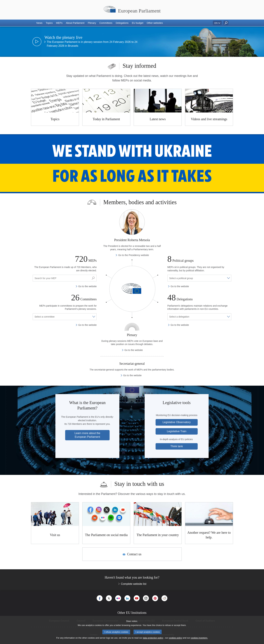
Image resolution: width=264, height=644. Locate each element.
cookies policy (175, 638)
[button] (39, 23)
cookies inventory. (199, 638)
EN (216, 23)
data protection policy (153, 638)
